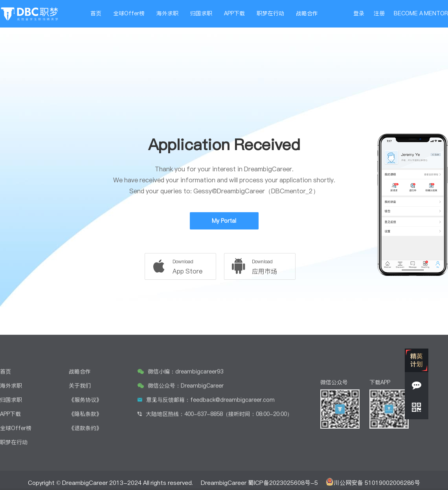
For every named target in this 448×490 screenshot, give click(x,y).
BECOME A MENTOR (421, 13)
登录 (359, 13)
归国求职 (201, 13)
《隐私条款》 (85, 473)
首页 (96, 13)
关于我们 (80, 445)
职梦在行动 (270, 13)
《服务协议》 (85, 459)
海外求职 (167, 13)
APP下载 (234, 13)
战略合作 (307, 13)
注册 (379, 13)
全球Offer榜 (129, 13)
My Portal (224, 221)
